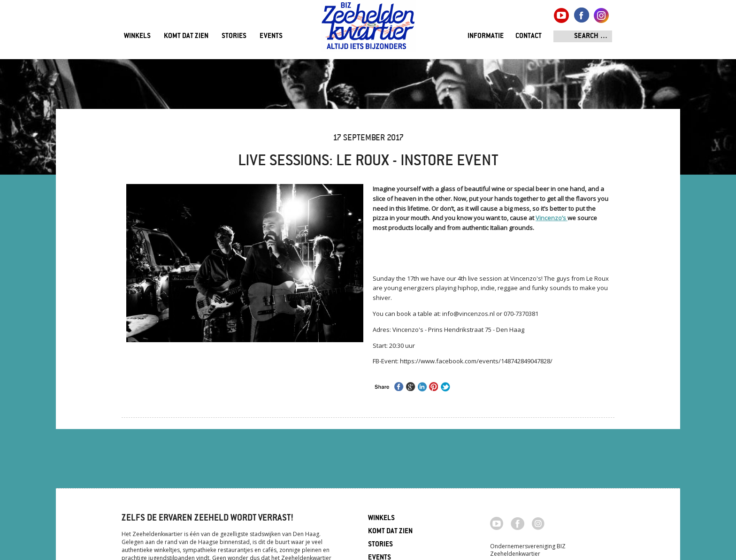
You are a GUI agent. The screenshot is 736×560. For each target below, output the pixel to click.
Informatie (486, 36)
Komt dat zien (186, 36)
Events (271, 36)
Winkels (137, 36)
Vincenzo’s (552, 218)
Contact (529, 36)
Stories (234, 36)
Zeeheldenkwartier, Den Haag (368, 29)
